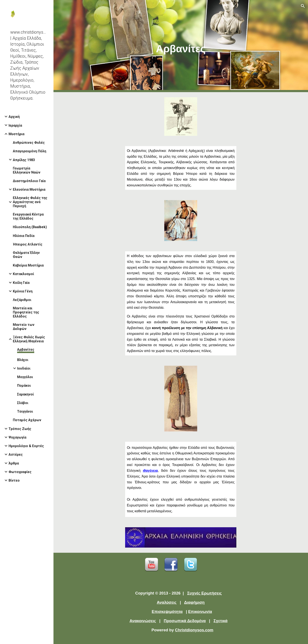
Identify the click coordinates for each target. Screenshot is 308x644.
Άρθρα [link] (14, 463)
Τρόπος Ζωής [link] (20, 429)
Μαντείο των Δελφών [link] (24, 327)
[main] (181, 46)
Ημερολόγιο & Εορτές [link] (26, 446)
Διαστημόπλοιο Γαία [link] (29, 181)
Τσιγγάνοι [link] (25, 411)
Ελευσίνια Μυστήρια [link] (29, 189)
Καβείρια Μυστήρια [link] (28, 265)
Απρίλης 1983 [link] (24, 160)
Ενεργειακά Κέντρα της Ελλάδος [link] (28, 216)
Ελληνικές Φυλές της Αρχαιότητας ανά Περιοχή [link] (30, 202)
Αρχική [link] (14, 117)
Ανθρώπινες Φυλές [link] (29, 143)
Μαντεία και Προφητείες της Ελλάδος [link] (26, 312)
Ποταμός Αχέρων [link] (27, 420)
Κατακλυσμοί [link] (23, 274)
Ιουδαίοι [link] (24, 368)
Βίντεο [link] (14, 480)
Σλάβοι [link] (23, 403)
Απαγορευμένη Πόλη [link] (30, 151)
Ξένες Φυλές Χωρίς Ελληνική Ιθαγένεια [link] (29, 339)
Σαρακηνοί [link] (25, 394)
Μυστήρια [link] (16, 134)
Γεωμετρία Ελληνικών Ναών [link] (27, 170)
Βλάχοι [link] (23, 360)
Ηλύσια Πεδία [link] (24, 236)
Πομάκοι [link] (24, 386)
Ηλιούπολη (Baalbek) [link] (30, 227)
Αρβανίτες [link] (26, 350)
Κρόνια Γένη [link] (23, 291)
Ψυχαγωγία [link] (17, 437)
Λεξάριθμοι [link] (22, 300)
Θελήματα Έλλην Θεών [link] (26, 255)
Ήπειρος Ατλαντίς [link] (28, 244)
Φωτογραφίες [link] (20, 472)
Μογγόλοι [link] (25, 377)
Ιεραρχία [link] (15, 125)
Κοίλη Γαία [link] (21, 283)
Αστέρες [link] (16, 455)
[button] (303, 6)
